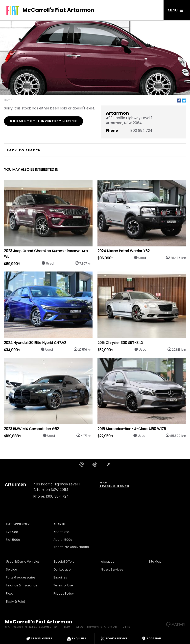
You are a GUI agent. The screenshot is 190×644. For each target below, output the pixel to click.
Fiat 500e (13, 540)
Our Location (63, 569)
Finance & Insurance (22, 585)
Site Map (155, 561)
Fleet (9, 593)
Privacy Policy (64, 593)
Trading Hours (114, 486)
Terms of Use (63, 585)
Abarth (59, 524)
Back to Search (24, 150)
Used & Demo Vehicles (23, 561)
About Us (108, 561)
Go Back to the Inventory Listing (44, 121)
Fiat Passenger (18, 524)
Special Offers (64, 561)
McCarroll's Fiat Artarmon (58, 10)
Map (103, 482)
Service (11, 569)
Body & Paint (15, 601)
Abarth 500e (63, 540)
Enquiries (60, 577)
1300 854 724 (141, 131)
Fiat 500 (12, 532)
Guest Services (112, 569)
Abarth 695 (62, 532)
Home (8, 100)
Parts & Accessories (21, 577)
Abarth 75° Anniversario (71, 547)
